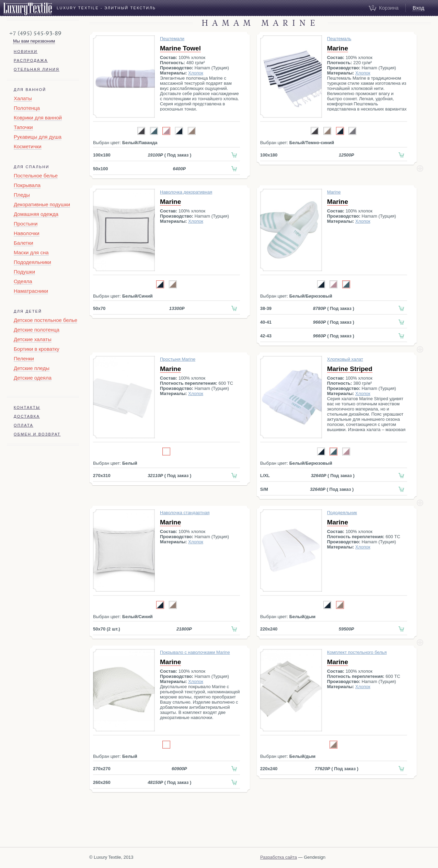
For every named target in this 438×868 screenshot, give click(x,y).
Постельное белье (36, 176)
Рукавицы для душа (38, 137)
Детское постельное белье (45, 320)
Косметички (28, 146)
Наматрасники (31, 291)
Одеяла (23, 281)
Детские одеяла (33, 378)
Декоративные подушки (42, 204)
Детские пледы (32, 368)
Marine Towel (180, 48)
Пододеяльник (342, 513)
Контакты (27, 407)
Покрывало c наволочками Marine (195, 652)
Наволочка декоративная (186, 192)
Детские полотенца (37, 330)
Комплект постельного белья (357, 652)
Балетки (24, 243)
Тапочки (23, 127)
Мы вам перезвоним (34, 41)
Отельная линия (37, 69)
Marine (338, 48)
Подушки (24, 272)
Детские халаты (33, 339)
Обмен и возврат (37, 434)
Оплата (24, 425)
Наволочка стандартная (185, 513)
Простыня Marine (178, 359)
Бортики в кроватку (37, 349)
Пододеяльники (32, 262)
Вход (418, 8)
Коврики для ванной (38, 118)
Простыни (26, 224)
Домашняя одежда (36, 214)
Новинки (26, 51)
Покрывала (27, 185)
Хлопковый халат (345, 359)
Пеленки (24, 358)
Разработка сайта (279, 857)
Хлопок (196, 73)
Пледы (22, 195)
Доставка (27, 416)
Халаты (23, 98)
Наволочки (27, 233)
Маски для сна (31, 252)
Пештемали (172, 39)
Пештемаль (339, 39)
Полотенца (27, 108)
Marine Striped (350, 369)
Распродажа (31, 60)
